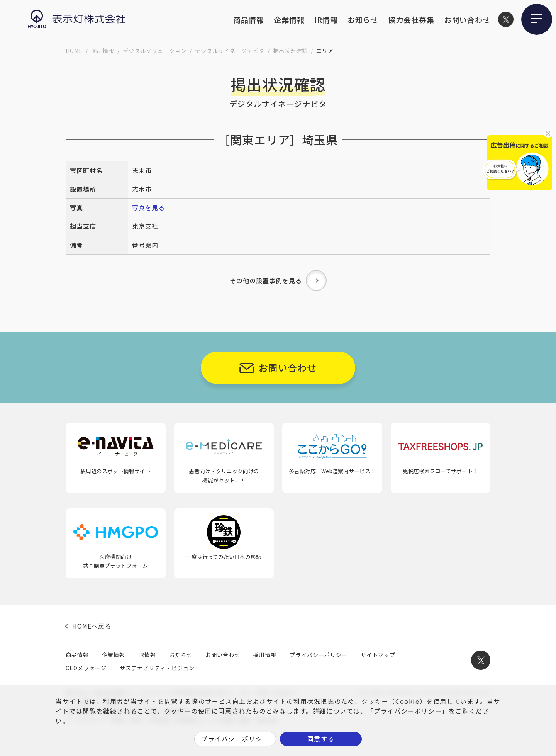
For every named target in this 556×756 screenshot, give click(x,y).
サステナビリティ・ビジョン (157, 668)
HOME (74, 51)
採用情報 (265, 655)
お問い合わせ (467, 20)
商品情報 (249, 20)
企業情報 (289, 20)
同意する (321, 739)
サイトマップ (378, 655)
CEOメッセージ (86, 668)
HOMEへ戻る (92, 626)
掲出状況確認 (290, 51)
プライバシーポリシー (319, 655)
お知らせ (363, 20)
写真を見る (148, 207)
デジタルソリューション (155, 51)
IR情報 (326, 20)
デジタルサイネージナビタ (230, 51)
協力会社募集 (411, 20)
